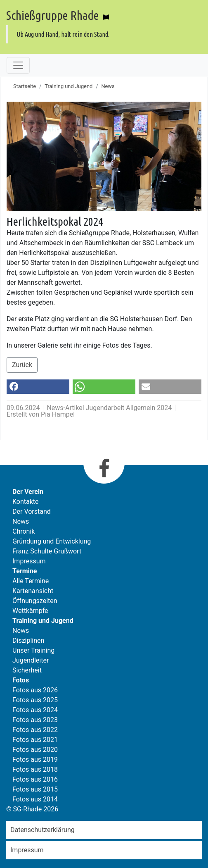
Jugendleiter (31, 660)
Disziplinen (28, 640)
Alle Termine (31, 581)
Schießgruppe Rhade (52, 15)
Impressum (29, 561)
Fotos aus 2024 (35, 710)
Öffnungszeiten (35, 601)
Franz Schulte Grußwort (47, 551)
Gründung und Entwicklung (52, 541)
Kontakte (26, 502)
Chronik (24, 531)
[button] (38, 387)
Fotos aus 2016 (35, 779)
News (108, 86)
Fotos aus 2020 (35, 750)
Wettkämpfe (30, 611)
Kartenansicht (33, 591)
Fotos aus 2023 (35, 720)
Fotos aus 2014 (35, 799)
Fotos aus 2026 (35, 690)
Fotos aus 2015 (35, 789)
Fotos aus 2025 (35, 700)
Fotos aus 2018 (35, 769)
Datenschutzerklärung (43, 830)
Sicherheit (27, 670)
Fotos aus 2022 (35, 730)
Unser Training (33, 650)
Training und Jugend (69, 86)
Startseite (25, 86)
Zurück (22, 365)
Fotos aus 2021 (35, 740)
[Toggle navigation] (18, 65)
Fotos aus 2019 (35, 759)
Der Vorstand (32, 511)
